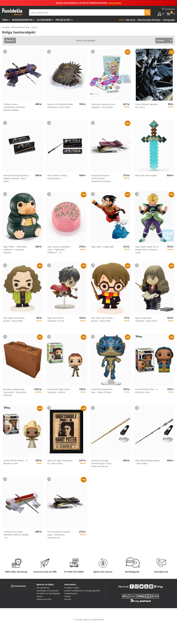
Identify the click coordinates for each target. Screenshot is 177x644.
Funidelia (6, 27)
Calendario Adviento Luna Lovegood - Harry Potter (103, 106)
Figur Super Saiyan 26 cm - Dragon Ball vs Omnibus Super (148, 250)
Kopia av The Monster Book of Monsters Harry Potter (60, 106)
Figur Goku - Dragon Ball (103, 247)
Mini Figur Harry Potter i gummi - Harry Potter (102, 319)
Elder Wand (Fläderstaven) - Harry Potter (147, 462)
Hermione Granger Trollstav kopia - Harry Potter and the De (101, 463)
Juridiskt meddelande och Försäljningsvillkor (82, 591)
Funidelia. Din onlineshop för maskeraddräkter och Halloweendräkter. (12, 12)
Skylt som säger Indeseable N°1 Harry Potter (60, 462)
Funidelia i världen (72, 588)
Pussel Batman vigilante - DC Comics (147, 106)
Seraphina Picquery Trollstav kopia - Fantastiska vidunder (102, 178)
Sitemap (68, 599)
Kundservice (18, 586)
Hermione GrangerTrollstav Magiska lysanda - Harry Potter (16, 178)
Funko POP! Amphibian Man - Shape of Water (102, 391)
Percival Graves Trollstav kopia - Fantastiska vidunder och (59, 535)
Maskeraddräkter (22, 20)
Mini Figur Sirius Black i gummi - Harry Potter (14, 319)
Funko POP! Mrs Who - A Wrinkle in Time (146, 391)
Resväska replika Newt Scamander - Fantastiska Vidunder (15, 392)
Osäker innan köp (44, 599)
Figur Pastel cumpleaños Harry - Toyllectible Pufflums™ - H (59, 250)
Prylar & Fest (63, 20)
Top (121, 20)
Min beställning (43, 588)
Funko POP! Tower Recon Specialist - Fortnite (59, 391)
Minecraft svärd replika (146, 175)
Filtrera (9, 40)
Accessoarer (44, 20)
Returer (40, 596)
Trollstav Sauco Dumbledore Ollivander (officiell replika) (14, 107)
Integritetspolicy (71, 593)
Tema (5, 20)
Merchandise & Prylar (21, 27)
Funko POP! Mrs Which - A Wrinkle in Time (15, 462)
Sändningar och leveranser (48, 591)
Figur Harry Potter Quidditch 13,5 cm (56, 319)
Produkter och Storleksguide (48, 593)
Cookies (68, 596)
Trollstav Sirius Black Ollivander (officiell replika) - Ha (16, 535)
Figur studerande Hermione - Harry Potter (146, 319)
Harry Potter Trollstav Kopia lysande (57, 177)
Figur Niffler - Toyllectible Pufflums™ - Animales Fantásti (15, 250)
